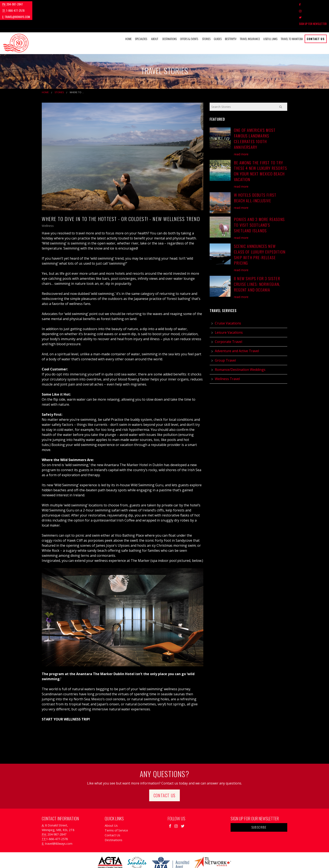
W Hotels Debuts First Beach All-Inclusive (255, 179)
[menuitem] (128, 20)
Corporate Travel (228, 323)
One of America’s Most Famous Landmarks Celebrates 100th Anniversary (255, 119)
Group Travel (225, 341)
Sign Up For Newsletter (313, 4)
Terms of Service (116, 811)
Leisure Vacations (229, 313)
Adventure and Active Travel (237, 332)
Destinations (170, 20)
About (155, 20)
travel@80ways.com (68, 4)
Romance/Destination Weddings (240, 350)
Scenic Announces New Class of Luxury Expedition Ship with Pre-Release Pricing (260, 235)
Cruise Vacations (228, 304)
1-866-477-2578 (39, 4)
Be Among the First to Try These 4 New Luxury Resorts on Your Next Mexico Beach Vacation (260, 152)
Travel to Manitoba (292, 20)
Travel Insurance (250, 20)
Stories (206, 20)
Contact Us (316, 20)
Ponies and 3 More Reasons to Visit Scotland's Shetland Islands (259, 206)
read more (241, 135)
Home (128, 20)
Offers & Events (189, 20)
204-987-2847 (13, 4)
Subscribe (259, 808)
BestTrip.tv (231, 20)
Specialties (141, 20)
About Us (111, 806)
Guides (218, 20)
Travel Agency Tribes (188, 860)
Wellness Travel (227, 360)
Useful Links (270, 20)
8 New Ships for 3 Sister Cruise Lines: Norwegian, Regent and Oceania (257, 265)
